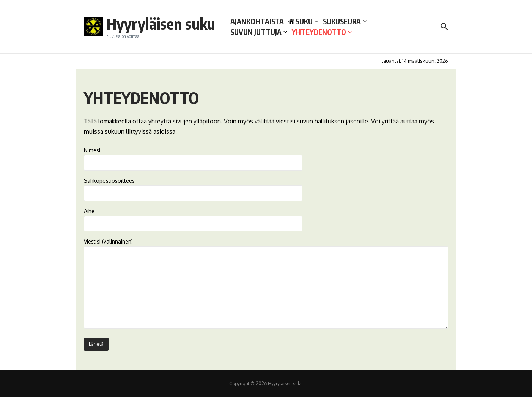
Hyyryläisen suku (161, 24)
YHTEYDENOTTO (322, 32)
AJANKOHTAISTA (257, 21)
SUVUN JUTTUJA (259, 32)
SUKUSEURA (345, 21)
